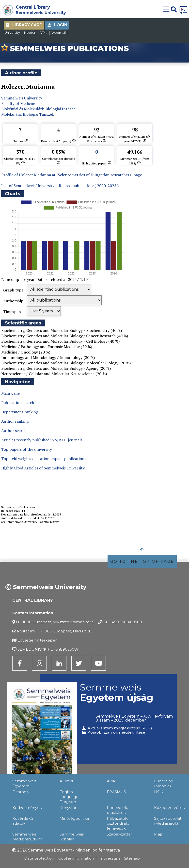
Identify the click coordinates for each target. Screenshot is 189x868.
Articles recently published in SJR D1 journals (42, 440)
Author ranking (15, 421)
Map (158, 834)
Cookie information (76, 858)
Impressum (109, 858)
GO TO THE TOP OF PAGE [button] (142, 561)
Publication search (18, 402)
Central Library (33, 7)
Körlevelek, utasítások (117, 810)
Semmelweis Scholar (72, 837)
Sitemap (132, 858)
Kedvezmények (27, 808)
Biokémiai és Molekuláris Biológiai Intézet (38, 109)
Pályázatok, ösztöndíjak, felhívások (118, 823)
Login (61, 25)
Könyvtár (68, 808)
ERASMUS (116, 792)
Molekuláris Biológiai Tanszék (28, 114)
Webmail (59, 32)
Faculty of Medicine (19, 103)
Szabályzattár (119, 834)
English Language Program (69, 797)
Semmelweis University (41, 13)
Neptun (30, 32)
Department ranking (20, 412)
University (12, 32)
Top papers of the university (27, 449)
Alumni (66, 781)
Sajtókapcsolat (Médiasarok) (168, 821)
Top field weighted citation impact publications (44, 459)
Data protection (39, 858)
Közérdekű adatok (23, 821)
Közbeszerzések (169, 808)
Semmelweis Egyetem (24, 783)
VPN (44, 32)
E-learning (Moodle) (164, 783)
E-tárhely (21, 792)
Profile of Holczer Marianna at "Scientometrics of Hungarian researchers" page (72, 175)
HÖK (159, 792)
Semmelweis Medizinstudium (27, 837)
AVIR (111, 781)
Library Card (27, 25)
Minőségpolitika (74, 818)
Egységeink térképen (38, 640)
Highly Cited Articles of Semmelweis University (43, 468)
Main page (10, 393)
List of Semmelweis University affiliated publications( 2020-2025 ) (60, 186)
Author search (14, 431)
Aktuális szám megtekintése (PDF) (120, 728)
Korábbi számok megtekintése (116, 732)
